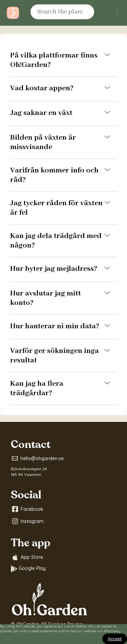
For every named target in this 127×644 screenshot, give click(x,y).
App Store (27, 557)
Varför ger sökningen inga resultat (63, 356)
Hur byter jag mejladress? (63, 269)
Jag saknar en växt (63, 114)
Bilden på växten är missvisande (63, 142)
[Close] (115, 639)
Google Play (28, 569)
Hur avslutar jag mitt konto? (63, 298)
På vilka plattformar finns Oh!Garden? (63, 60)
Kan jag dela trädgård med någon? (63, 241)
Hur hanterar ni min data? (63, 327)
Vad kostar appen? (63, 89)
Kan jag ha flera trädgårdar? (63, 388)
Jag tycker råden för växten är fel (63, 208)
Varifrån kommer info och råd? (63, 175)
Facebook (27, 509)
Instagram (27, 521)
